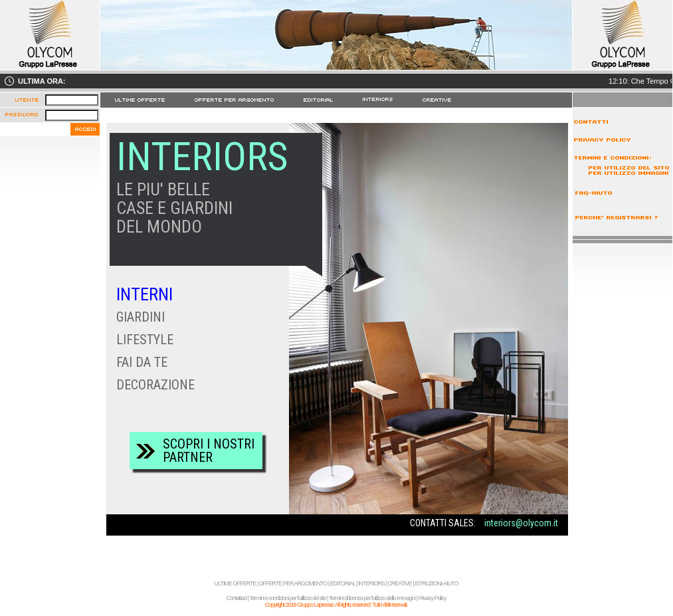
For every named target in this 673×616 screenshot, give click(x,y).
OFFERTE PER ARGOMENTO (293, 583)
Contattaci (237, 598)
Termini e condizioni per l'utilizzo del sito (287, 598)
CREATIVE (399, 583)
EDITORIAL (343, 583)
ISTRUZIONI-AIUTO (436, 583)
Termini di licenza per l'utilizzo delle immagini (372, 598)
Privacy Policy (432, 598)
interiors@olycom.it (521, 523)
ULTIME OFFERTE (236, 583)
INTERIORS (371, 583)
